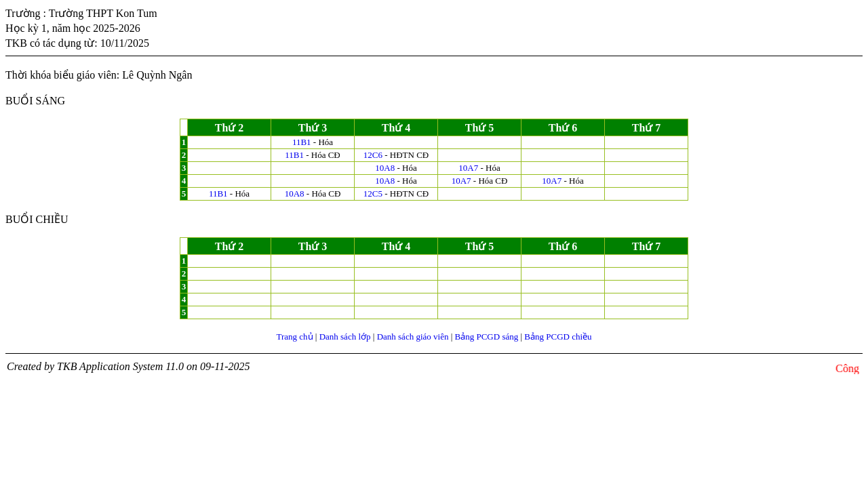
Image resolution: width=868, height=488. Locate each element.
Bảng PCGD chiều (558, 337)
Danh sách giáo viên (413, 337)
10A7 (468, 168)
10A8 (385, 168)
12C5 (373, 194)
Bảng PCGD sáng (487, 337)
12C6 (373, 155)
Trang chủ (294, 337)
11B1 (302, 142)
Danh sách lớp (345, 337)
